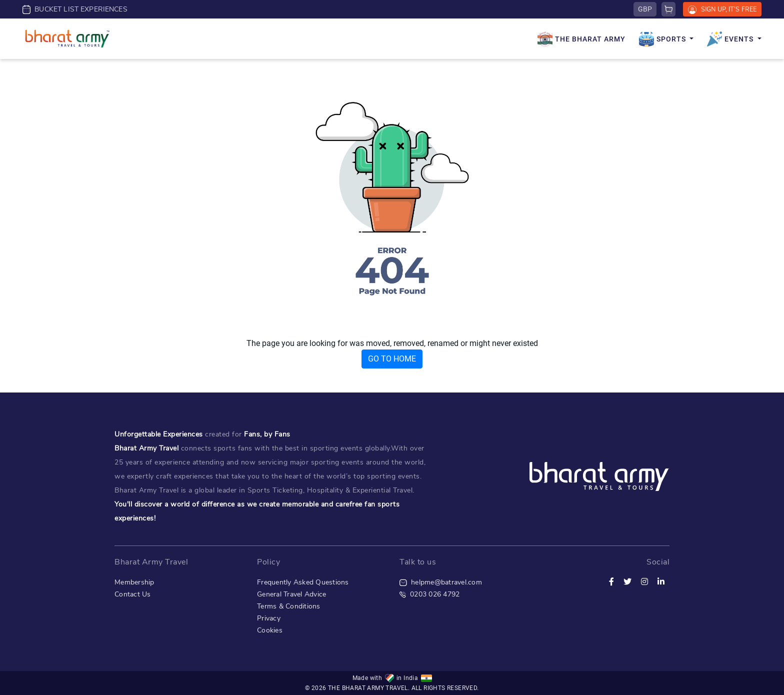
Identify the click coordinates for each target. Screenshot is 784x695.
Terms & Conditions (289, 606)
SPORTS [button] (663, 39)
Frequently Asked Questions (303, 582)
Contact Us (133, 594)
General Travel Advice (291, 594)
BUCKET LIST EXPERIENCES (75, 9)
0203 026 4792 (429, 594)
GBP (645, 9)
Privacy (269, 618)
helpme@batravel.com (441, 582)
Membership (134, 582)
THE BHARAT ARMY (581, 39)
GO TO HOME (392, 359)
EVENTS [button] (731, 39)
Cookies (270, 630)
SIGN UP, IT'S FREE (722, 9)
